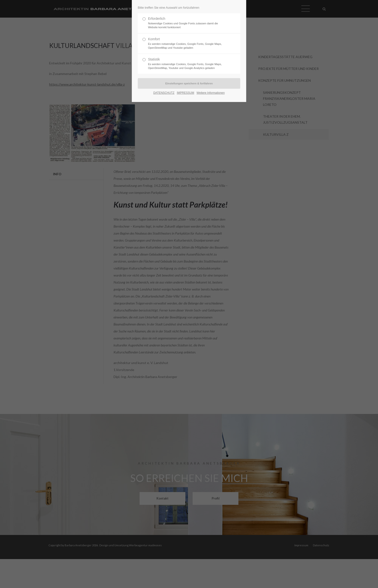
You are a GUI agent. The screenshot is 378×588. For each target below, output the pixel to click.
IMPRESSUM (185, 93)
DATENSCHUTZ (164, 93)
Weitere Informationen (211, 93)
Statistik (187, 64)
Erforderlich (187, 23)
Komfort (187, 44)
